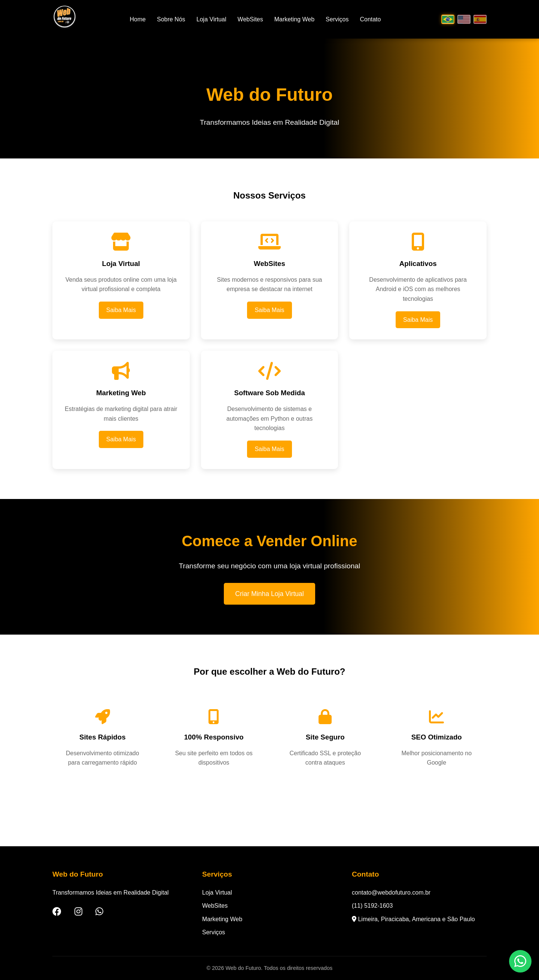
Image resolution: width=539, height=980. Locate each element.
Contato (370, 19)
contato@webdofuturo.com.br (391, 893)
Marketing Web (294, 19)
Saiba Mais (121, 310)
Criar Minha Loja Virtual (269, 594)
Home (138, 19)
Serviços (337, 19)
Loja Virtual (211, 19)
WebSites (250, 19)
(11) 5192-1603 (372, 906)
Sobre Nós (171, 19)
